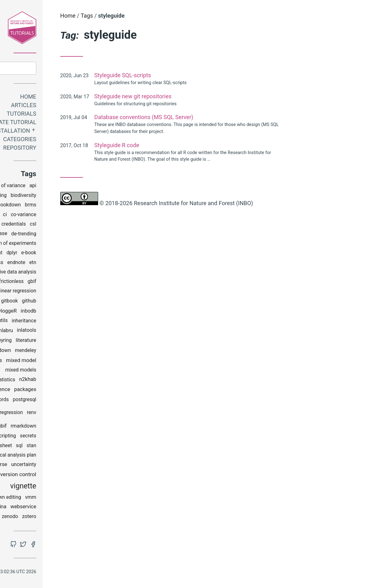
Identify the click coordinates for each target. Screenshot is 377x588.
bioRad (38, 206)
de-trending (76, 235)
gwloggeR (57, 312)
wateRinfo (28, 508)
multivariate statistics (43, 381)
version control (70, 475)
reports (36, 427)
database (49, 235)
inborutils (49, 322)
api (85, 187)
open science (47, 390)
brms (83, 206)
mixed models (73, 371)
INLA (40, 331)
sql (71, 446)
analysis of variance (56, 187)
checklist (41, 215)
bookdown (61, 206)
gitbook (62, 302)
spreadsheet (50, 447)
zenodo (62, 518)
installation (30, 341)
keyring (56, 341)
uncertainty (76, 466)
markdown (51, 352)
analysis (20, 187)
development (40, 254)
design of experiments (64, 244)
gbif (84, 282)
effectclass (43, 263)
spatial (25, 447)
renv (84, 414)
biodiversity (76, 196)
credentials (66, 225)
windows (40, 518)
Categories (72, 140)
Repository (72, 149)
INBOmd (25, 322)
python (33, 414)
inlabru (57, 331)
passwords (49, 400)
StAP (27, 456)
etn (85, 264)
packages (77, 391)
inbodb (81, 312)
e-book (81, 254)
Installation (62, 132)
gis (35, 302)
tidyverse (49, 466)
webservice (75, 508)
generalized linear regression (56, 292)
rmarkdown (76, 427)
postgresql (77, 400)
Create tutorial (64, 123)
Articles (76, 106)
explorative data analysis (61, 273)
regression (63, 414)
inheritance (76, 322)
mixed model (73, 361)
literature (78, 341)
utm (44, 476)
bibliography (25, 196)
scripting (59, 437)
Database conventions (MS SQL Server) (196, 117)
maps (28, 351)
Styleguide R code (169, 145)
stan (83, 447)
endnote (68, 264)
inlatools (79, 331)
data (29, 235)
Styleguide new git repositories (185, 96)
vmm (83, 498)
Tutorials (74, 115)
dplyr (64, 254)
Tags (139, 16)
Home (80, 98)
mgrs (48, 361)
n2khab (80, 380)
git (46, 302)
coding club (37, 225)
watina (51, 508)
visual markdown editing (46, 498)
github (81, 302)
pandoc (24, 400)
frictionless (63, 282)
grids (37, 312)
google (20, 312)
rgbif (53, 427)
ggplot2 (19, 302)
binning (51, 196)
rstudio (37, 437)
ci (57, 215)
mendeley (78, 352)
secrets (80, 437)
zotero (81, 518)
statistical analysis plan (62, 456)
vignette (75, 487)
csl (85, 225)
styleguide (23, 466)
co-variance (76, 215)
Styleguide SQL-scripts (175, 75)
